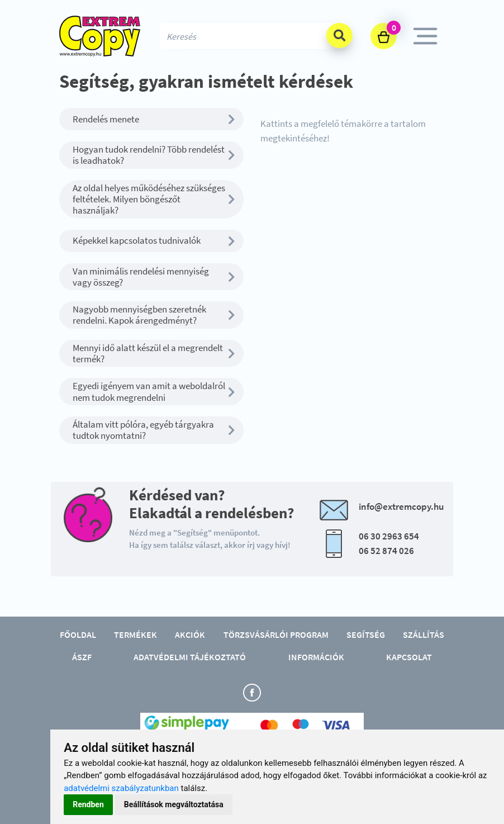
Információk (316, 657)
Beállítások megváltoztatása (174, 804)
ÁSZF (82, 657)
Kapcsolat (409, 657)
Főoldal (78, 634)
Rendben (88, 804)
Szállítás (424, 634)
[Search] (252, 36)
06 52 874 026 (386, 551)
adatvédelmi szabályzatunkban (121, 788)
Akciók (190, 634)
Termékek (135, 634)
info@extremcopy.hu (401, 506)
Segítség (366, 634)
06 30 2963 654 (389, 536)
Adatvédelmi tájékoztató (190, 657)
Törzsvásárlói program (276, 634)
